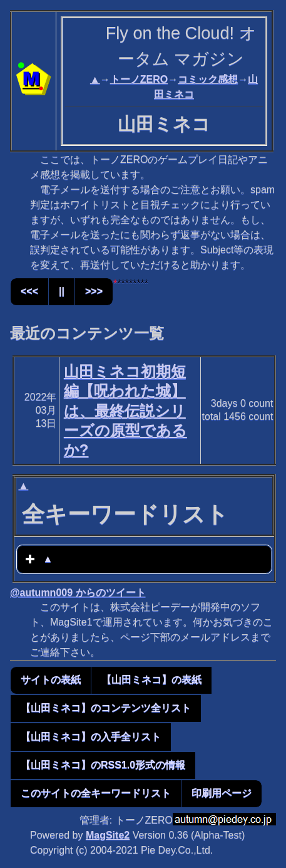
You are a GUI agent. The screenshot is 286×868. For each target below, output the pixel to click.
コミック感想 (208, 79)
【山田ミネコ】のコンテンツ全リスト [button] (106, 708)
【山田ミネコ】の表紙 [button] (151, 680)
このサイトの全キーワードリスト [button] (96, 793)
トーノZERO (139, 79)
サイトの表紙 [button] (51, 680)
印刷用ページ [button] (222, 793)
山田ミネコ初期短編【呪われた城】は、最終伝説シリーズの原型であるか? (125, 410)
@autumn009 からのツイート (78, 593)
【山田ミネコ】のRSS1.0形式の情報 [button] (103, 765)
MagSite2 (108, 835)
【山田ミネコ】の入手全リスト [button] (91, 737)
